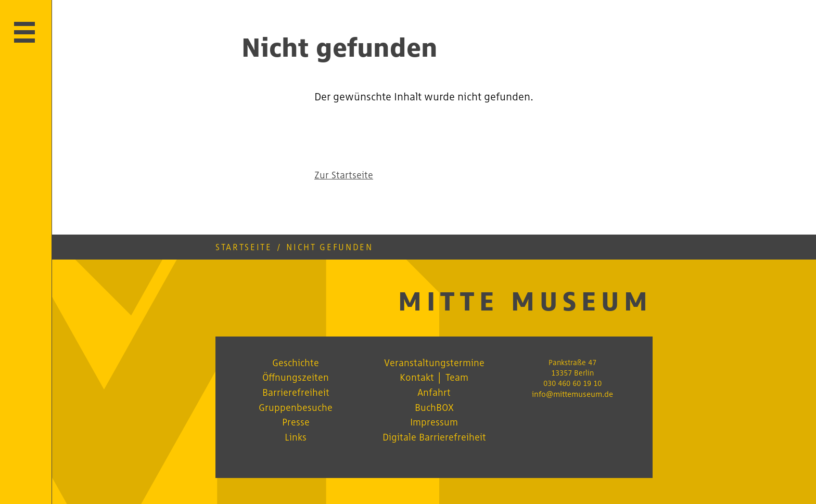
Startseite (244, 247)
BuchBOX (434, 407)
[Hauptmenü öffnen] (24, 32)
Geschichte (296, 363)
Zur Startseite (344, 175)
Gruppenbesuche (296, 407)
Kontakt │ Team (434, 377)
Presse (296, 422)
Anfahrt (434, 392)
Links (296, 437)
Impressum (434, 422)
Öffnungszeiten (296, 377)
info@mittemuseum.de (572, 394)
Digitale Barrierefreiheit (434, 437)
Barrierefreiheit (296, 392)
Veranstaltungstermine (434, 363)
